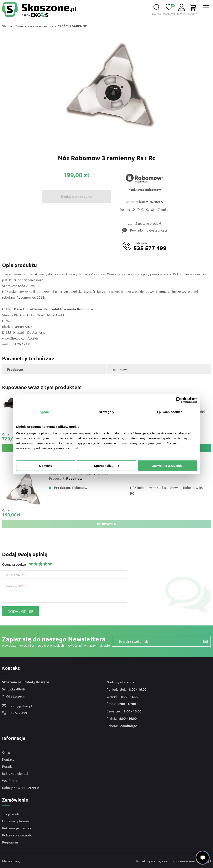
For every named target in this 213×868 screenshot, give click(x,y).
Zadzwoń (150, 246)
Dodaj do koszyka (76, 196)
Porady (7, 766)
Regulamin (10, 842)
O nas (6, 752)
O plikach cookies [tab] (169, 412)
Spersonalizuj (107, 466)
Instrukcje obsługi (15, 773)
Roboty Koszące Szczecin (21, 787)
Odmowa (46, 466)
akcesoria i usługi (40, 26)
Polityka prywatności (17, 835)
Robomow (153, 189)
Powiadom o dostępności (148, 230)
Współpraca (11, 780)
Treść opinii (13, 586)
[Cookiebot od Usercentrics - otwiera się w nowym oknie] (179, 400)
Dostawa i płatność (16, 821)
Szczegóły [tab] (106, 412)
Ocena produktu (14, 564)
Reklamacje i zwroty (17, 828)
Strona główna (13, 26)
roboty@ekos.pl (20, 706)
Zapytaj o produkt (148, 223)
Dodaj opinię (20, 611)
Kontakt (8, 759)
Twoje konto (11, 814)
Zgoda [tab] (44, 412)
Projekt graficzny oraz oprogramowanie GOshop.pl (174, 861)
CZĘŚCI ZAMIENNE (72, 26)
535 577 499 (18, 713)
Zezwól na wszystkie (167, 466)
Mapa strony (11, 861)
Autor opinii (14, 575)
